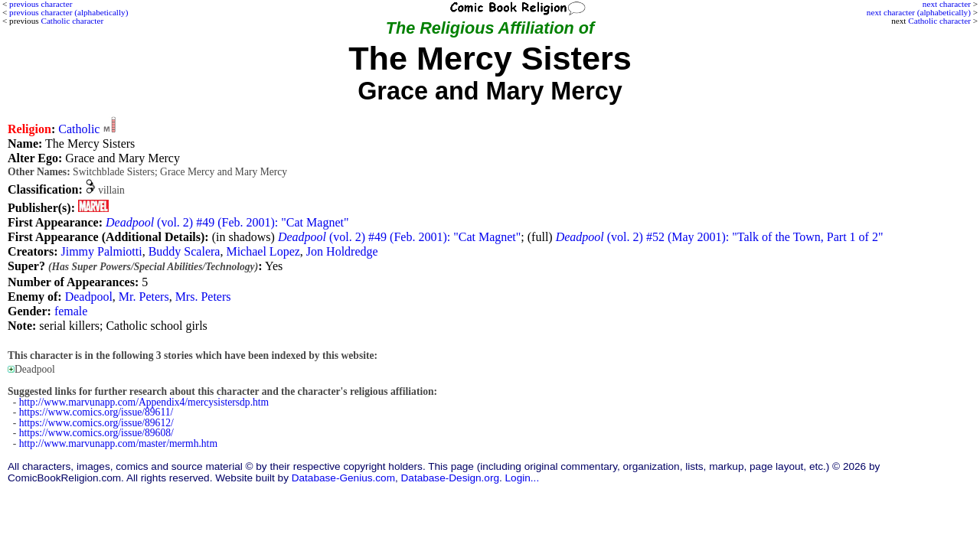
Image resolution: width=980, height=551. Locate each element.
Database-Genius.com (343, 478)
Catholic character (939, 21)
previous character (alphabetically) (69, 12)
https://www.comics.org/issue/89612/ (96, 423)
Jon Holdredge (342, 251)
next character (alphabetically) (919, 12)
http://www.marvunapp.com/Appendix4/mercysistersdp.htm (144, 402)
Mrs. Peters (203, 297)
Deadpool (89, 297)
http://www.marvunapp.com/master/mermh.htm (118, 443)
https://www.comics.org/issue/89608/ (96, 433)
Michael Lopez (263, 251)
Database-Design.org (450, 478)
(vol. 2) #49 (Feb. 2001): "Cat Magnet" (227, 222)
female (71, 311)
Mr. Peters (144, 297)
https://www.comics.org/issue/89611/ (96, 412)
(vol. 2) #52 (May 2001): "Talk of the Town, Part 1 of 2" (720, 237)
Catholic (79, 129)
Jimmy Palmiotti (101, 251)
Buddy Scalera (185, 251)
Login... (523, 478)
